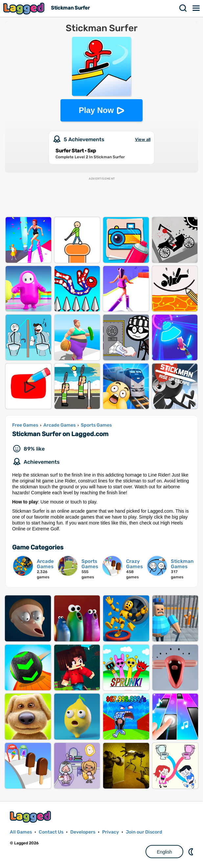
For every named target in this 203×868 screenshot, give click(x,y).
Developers (83, 832)
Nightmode (192, 852)
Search (183, 8)
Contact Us (51, 832)
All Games (21, 832)
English (165, 852)
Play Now (96, 110)
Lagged (25, 8)
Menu (196, 8)
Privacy (111, 832)
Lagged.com (31, 817)
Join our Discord (144, 832)
